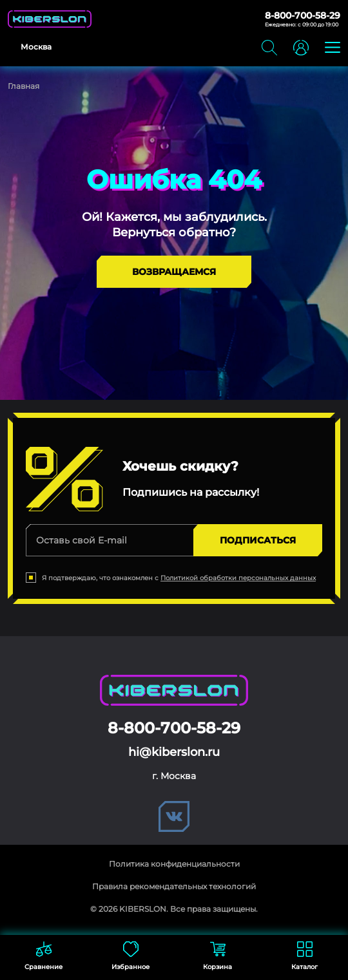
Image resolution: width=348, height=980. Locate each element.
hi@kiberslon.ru (174, 752)
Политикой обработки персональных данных (238, 578)
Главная (24, 86)
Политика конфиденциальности (174, 864)
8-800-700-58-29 (303, 15)
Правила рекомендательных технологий (174, 886)
